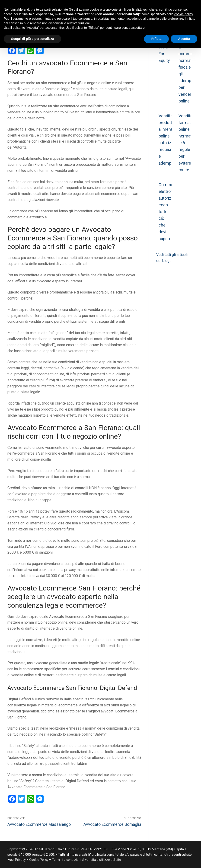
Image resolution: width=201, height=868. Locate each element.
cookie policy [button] (183, 14)
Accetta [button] (184, 39)
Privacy (21, 860)
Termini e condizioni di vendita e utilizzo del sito (86, 860)
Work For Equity (164, 54)
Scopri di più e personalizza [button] (32, 39)
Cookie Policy (39, 860)
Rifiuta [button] (156, 39)
